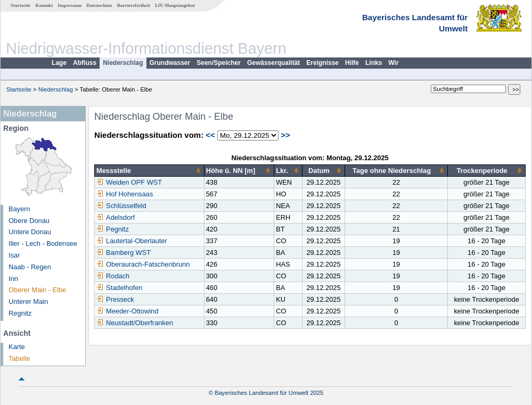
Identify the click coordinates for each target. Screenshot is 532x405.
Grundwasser (170, 63)
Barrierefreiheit (134, 5)
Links (374, 63)
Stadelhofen (119, 288)
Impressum (70, 5)
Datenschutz (99, 5)
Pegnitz (113, 229)
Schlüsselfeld (121, 206)
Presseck (115, 299)
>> (285, 135)
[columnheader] (150, 171)
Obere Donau (29, 221)
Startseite (21, 5)
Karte (17, 347)
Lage (59, 63)
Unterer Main (28, 301)
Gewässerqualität (273, 63)
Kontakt (44, 5)
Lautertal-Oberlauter (132, 241)
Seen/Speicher (219, 63)
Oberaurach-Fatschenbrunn (143, 264)
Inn (13, 279)
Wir (393, 63)
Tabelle (19, 358)
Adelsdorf (116, 217)
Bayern (19, 209)
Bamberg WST (124, 253)
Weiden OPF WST (129, 182)
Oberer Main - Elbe (37, 290)
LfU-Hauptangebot (175, 5)
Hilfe (352, 63)
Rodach (113, 276)
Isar (14, 255)
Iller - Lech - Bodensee (43, 243)
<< (210, 135)
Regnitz (20, 313)
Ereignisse (322, 63)
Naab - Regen (30, 267)
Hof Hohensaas (125, 194)
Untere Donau (30, 232)
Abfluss (85, 63)
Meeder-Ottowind (127, 311)
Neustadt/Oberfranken (135, 323)
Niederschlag (123, 63)
